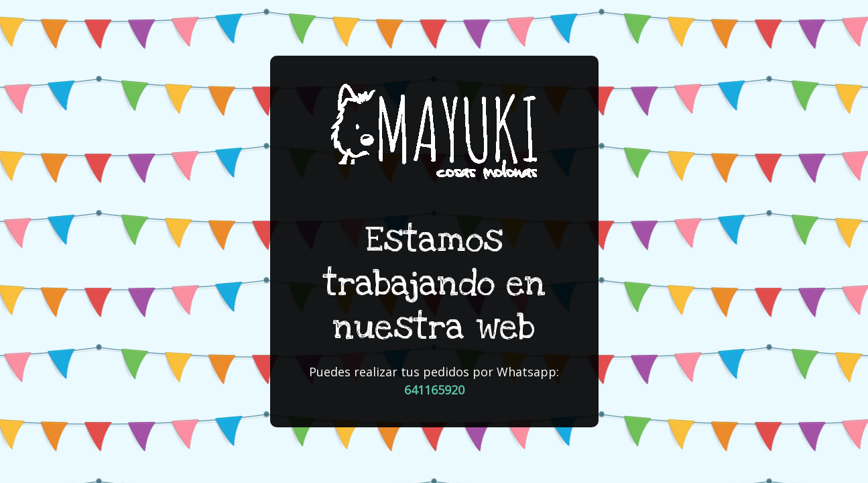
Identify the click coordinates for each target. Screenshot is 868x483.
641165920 (434, 390)
